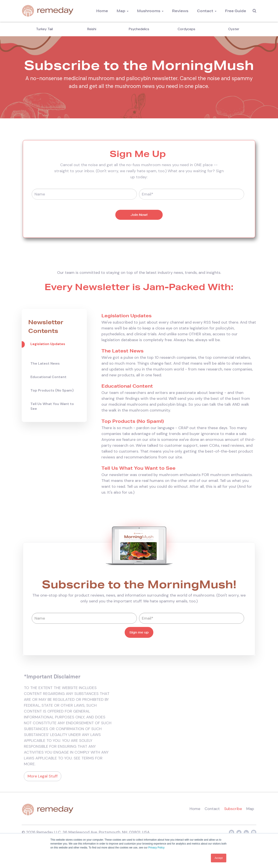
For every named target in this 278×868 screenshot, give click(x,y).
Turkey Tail (44, 29)
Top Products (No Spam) (52, 390)
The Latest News (45, 363)
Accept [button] (219, 858)
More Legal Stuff (43, 776)
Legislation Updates (48, 344)
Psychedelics (139, 29)
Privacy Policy (156, 848)
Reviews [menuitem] (180, 11)
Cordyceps (186, 29)
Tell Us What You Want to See (52, 406)
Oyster (234, 29)
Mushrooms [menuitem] (149, 11)
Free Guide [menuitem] (236, 11)
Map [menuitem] (121, 11)
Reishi (92, 29)
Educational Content (48, 377)
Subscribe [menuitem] (233, 809)
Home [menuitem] (102, 11)
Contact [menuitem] (205, 11)
